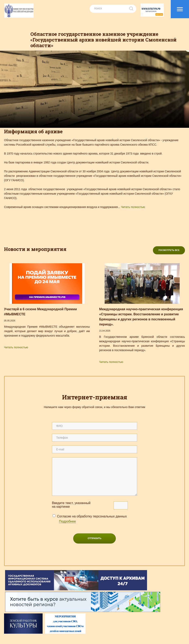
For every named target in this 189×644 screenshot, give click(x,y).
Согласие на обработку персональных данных (92, 519)
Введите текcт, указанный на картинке (71, 505)
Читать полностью (133, 207)
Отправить (94, 538)
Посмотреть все (169, 250)
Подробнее (67, 521)
